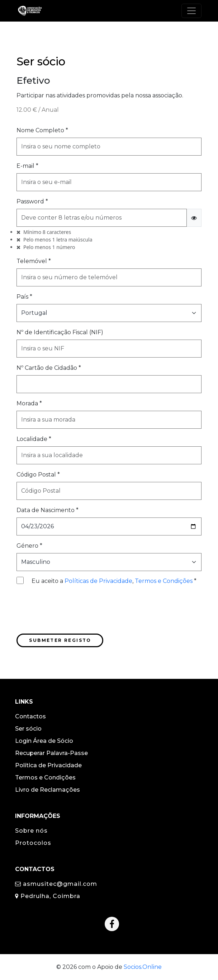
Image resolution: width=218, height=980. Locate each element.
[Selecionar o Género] (109, 562)
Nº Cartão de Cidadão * (49, 368)
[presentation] (71, 611)
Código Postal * (38, 475)
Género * (29, 546)
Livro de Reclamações (48, 790)
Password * (32, 201)
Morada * (29, 403)
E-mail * (27, 166)
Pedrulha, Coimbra (48, 896)
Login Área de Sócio (44, 741)
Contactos (30, 716)
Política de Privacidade (48, 765)
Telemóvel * (34, 261)
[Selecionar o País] (109, 313)
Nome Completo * (42, 130)
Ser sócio (28, 729)
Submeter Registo (60, 640)
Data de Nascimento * (48, 510)
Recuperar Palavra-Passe (51, 753)
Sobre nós (31, 831)
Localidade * (34, 439)
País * (24, 297)
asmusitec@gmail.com (56, 884)
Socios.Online (143, 967)
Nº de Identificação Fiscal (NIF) (60, 332)
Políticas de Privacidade (98, 581)
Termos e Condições (164, 581)
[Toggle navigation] (191, 11)
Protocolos (33, 843)
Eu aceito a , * (114, 581)
